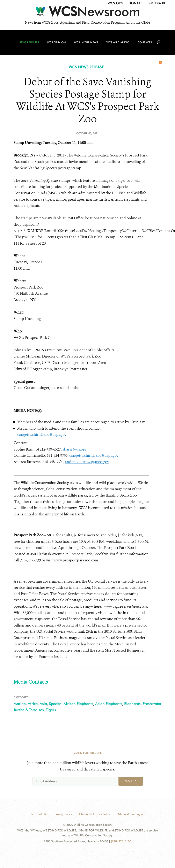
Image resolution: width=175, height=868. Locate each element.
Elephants (132, 704)
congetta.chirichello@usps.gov (42, 435)
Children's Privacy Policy (95, 814)
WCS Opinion (57, 43)
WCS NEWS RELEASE (86, 67)
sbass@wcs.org (74, 449)
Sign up (131, 781)
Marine (20, 704)
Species (55, 704)
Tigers (51, 710)
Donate (135, 3)
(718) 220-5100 (121, 841)
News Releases (30, 43)
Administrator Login (130, 814)
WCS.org (116, 3)
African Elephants (78, 704)
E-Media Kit (157, 3)
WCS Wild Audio (117, 43)
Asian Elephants (109, 704)
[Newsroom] (87, 13)
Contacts (144, 43)
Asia (43, 704)
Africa (33, 704)
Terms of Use (39, 814)
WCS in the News (86, 43)
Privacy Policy (63, 814)
